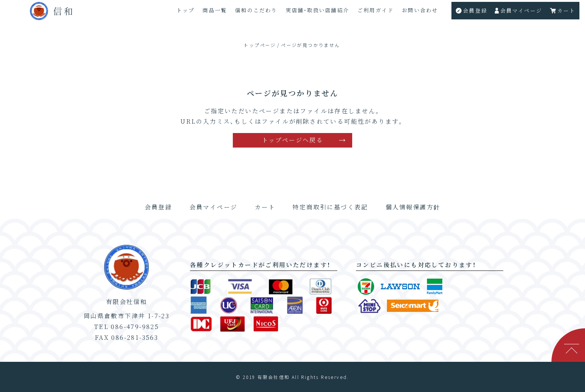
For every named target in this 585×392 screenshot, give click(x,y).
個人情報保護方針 (413, 207)
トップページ (260, 45)
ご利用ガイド (373, 13)
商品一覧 (210, 13)
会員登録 (159, 207)
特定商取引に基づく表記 (330, 207)
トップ (180, 13)
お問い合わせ (418, 13)
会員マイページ (214, 207)
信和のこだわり (252, 13)
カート (265, 207)
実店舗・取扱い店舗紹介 (314, 13)
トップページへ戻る (293, 140)
